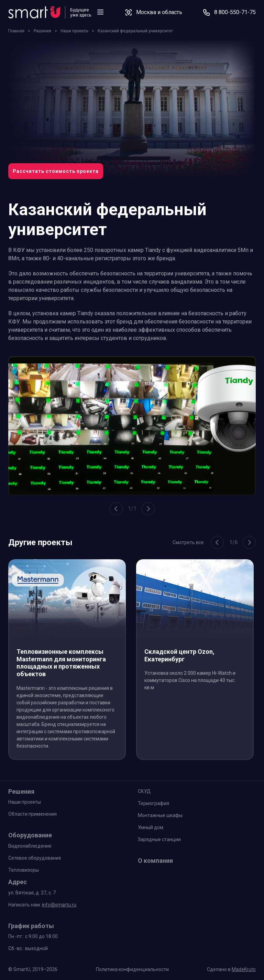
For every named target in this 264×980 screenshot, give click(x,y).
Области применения (32, 814)
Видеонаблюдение (30, 846)
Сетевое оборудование (35, 858)
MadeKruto (244, 969)
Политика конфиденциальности (132, 969)
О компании (155, 861)
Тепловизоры (24, 870)
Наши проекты (25, 802)
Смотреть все (188, 542)
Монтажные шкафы (160, 815)
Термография (153, 803)
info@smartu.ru (59, 905)
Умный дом (151, 827)
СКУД (144, 791)
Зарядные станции (159, 839)
